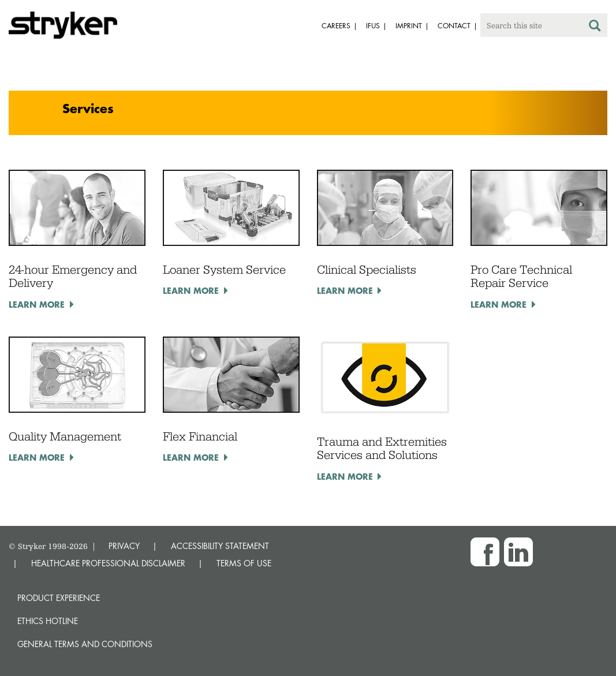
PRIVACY (124, 546)
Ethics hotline (48, 621)
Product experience (59, 598)
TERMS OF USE (244, 563)
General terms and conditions (85, 644)
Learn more (37, 304)
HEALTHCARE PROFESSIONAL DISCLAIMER (108, 563)
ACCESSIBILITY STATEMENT (220, 546)
